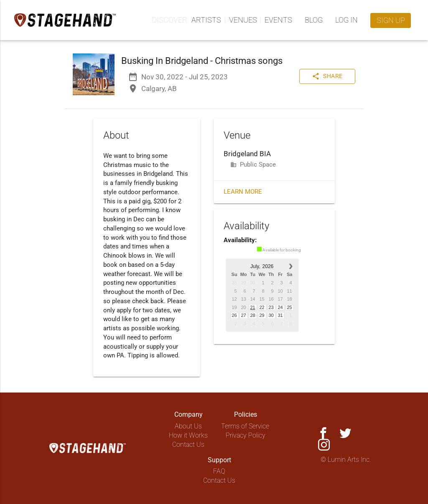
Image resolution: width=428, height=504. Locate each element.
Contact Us (188, 444)
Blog (314, 20)
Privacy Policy (246, 435)
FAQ (219, 471)
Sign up (391, 20)
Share (327, 76)
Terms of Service (245, 426)
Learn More (243, 192)
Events (278, 20)
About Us (188, 426)
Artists (206, 20)
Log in (346, 20)
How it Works (188, 435)
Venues (243, 20)
